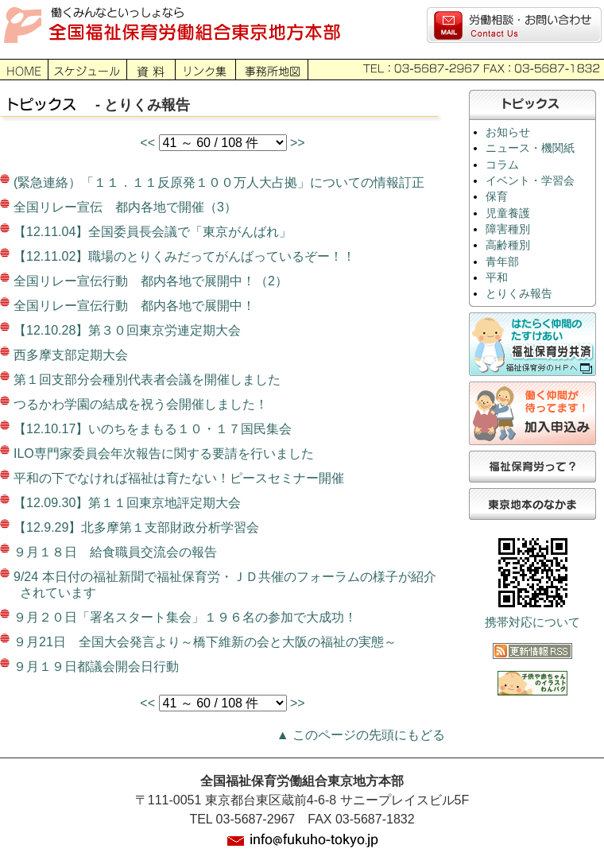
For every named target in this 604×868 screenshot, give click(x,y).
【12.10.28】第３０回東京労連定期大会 (127, 330)
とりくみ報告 (519, 294)
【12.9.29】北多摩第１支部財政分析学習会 (136, 527)
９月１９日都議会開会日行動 (96, 666)
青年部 (502, 262)
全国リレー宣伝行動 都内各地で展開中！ (134, 306)
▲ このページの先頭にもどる (361, 735)
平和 (497, 278)
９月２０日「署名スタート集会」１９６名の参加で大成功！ (185, 617)
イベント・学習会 (530, 181)
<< (149, 143)
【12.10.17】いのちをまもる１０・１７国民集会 (153, 429)
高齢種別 (508, 245)
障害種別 (508, 229)
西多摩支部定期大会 (71, 355)
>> (298, 143)
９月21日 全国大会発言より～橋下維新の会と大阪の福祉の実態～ (205, 642)
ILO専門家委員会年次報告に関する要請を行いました (164, 453)
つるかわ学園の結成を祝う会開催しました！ (141, 404)
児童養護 (508, 213)
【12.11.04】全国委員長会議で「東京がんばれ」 (153, 232)
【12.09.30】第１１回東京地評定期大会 (127, 503)
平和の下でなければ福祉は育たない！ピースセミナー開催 (179, 478)
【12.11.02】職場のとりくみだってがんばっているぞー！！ (184, 256)
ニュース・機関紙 (530, 148)
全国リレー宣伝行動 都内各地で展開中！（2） (151, 281)
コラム (502, 165)
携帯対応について (532, 622)
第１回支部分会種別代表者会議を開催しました (147, 380)
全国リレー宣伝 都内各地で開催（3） (125, 207)
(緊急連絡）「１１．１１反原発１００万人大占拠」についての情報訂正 (219, 182)
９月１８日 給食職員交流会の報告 (115, 552)
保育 (497, 197)
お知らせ (508, 132)
